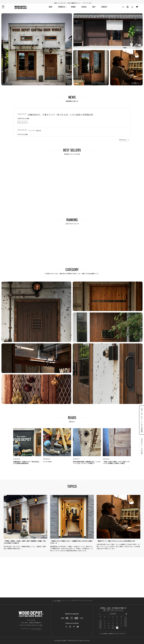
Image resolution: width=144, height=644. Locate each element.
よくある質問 (33, 601)
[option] (113, 621)
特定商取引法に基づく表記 (73, 601)
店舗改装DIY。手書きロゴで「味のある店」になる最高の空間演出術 (79, 2)
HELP (93, 8)
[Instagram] (70, 627)
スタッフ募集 (100, 601)
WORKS (72, 8)
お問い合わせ (111, 601)
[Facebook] (66, 627)
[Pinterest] (74, 627)
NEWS (50, 8)
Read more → (124, 139)
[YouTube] (78, 627)
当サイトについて (56, 601)
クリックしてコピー (36, 629)
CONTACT (103, 8)
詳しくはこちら (22, 122)
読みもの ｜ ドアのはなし (142, 446)
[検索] (120, 9)
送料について (44, 601)
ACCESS (83, 8)
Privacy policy (89, 601)
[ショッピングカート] (134, 9)
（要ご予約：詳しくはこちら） (113, 610)
